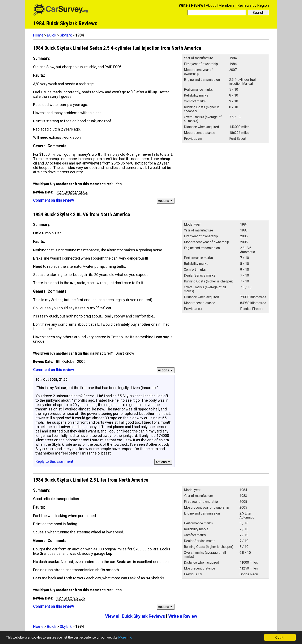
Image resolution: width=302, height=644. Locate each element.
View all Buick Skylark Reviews (135, 616)
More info (129, 638)
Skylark (66, 35)
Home (38, 35)
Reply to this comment (54, 461)
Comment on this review (54, 200)
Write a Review (191, 5)
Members (227, 5)
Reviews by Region (253, 5)
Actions (166, 201)
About (211, 5)
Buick (52, 35)
